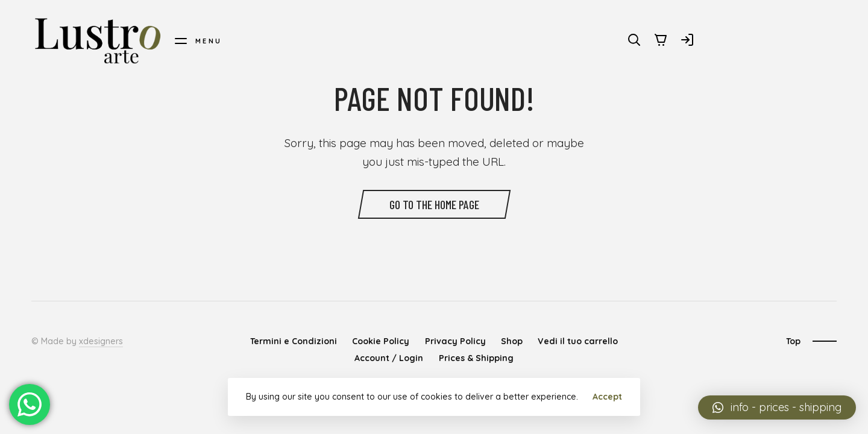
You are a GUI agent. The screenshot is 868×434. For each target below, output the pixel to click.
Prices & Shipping (476, 358)
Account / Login (389, 358)
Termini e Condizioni (294, 341)
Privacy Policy (455, 341)
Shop (512, 341)
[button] (777, 407)
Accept (607, 397)
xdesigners (101, 341)
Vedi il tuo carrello (578, 341)
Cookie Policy (381, 341)
